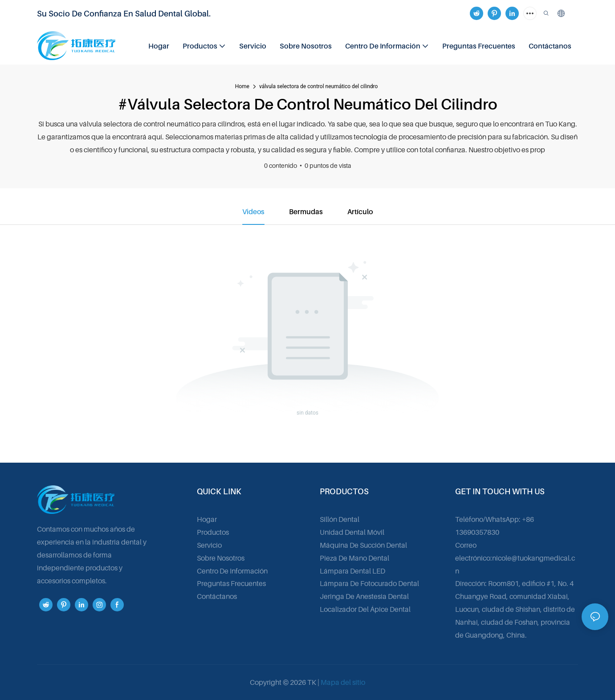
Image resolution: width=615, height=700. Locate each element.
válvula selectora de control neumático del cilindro (318, 86)
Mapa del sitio (343, 682)
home (242, 86)
